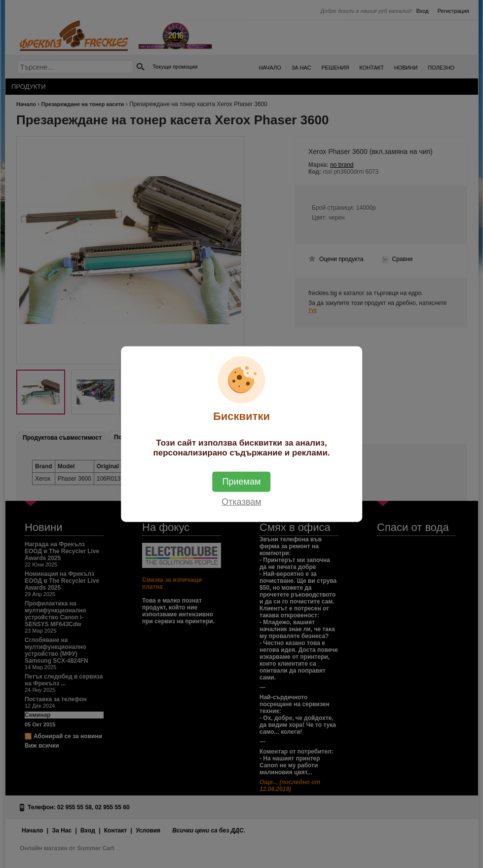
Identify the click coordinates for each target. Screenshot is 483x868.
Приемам (242, 482)
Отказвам (241, 502)
